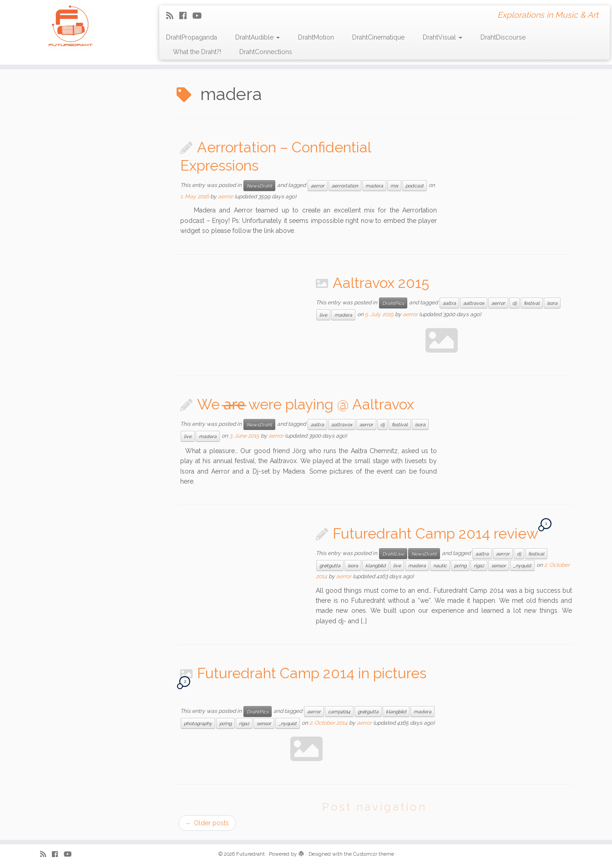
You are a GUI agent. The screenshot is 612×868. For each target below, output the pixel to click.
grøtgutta (330, 565)
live (323, 315)
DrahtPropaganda (192, 37)
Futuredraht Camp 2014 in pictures (312, 673)
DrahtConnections (266, 52)
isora (552, 303)
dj (514, 303)
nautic (440, 565)
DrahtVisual (443, 37)
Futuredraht (250, 854)
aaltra (449, 303)
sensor (499, 565)
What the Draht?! (197, 52)
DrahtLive (393, 554)
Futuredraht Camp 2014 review (435, 533)
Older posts (207, 823)
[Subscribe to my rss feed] (173, 16)
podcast (415, 186)
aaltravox (474, 303)
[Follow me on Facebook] (186, 16)
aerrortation (345, 186)
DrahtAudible (258, 37)
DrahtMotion (316, 37)
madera (374, 186)
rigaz (479, 565)
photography (198, 723)
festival (532, 303)
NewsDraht (259, 186)
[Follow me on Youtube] (200, 16)
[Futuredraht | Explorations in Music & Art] (71, 27)
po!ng (460, 565)
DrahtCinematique (378, 37)
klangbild (376, 565)
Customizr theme (374, 854)
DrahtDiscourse (503, 37)
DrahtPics (393, 303)
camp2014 (339, 712)
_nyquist (522, 565)
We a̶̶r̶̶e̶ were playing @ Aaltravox (306, 404)
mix (394, 186)
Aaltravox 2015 (381, 283)
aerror (318, 186)
